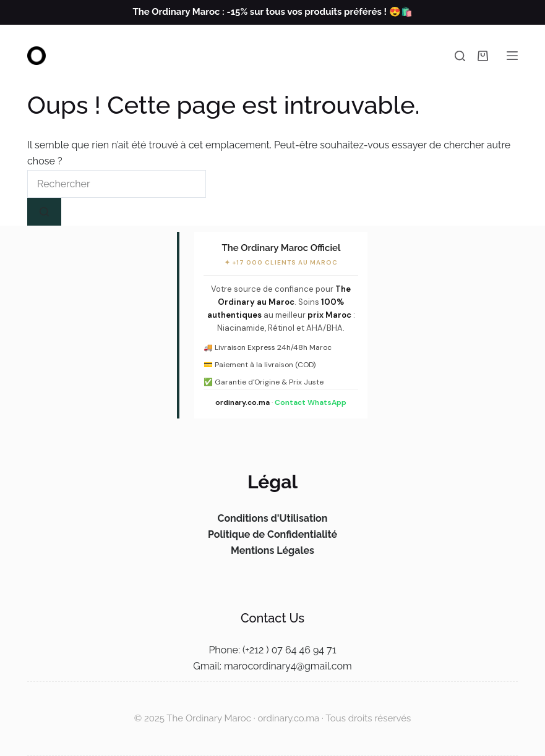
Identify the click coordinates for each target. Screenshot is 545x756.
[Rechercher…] (117, 184)
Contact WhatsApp (311, 402)
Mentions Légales (272, 550)
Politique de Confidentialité (272, 534)
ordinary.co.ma (242, 402)
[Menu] (512, 56)
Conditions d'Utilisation (272, 518)
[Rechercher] (460, 56)
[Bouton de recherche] (44, 212)
